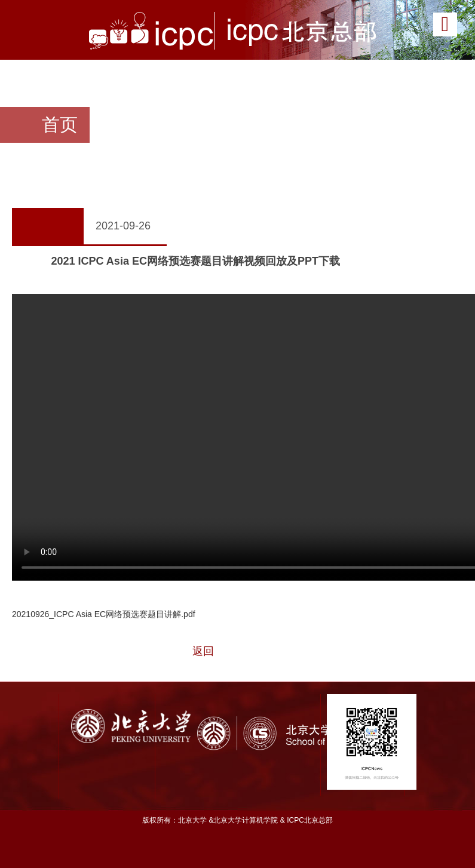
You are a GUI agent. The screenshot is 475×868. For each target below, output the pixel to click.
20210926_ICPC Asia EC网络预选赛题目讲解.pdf (104, 614)
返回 (203, 651)
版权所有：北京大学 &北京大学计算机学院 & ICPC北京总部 (237, 820)
